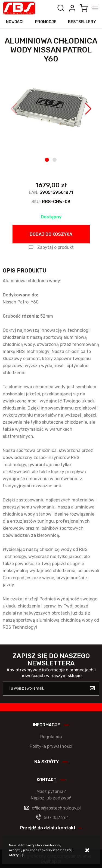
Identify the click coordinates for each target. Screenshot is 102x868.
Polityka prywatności (51, 746)
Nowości (15, 22)
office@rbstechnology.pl (56, 808)
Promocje (46, 22)
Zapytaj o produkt (55, 247)
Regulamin (51, 737)
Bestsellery (82, 22)
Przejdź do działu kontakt (48, 828)
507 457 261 (56, 818)
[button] (14, 109)
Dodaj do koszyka (51, 234)
